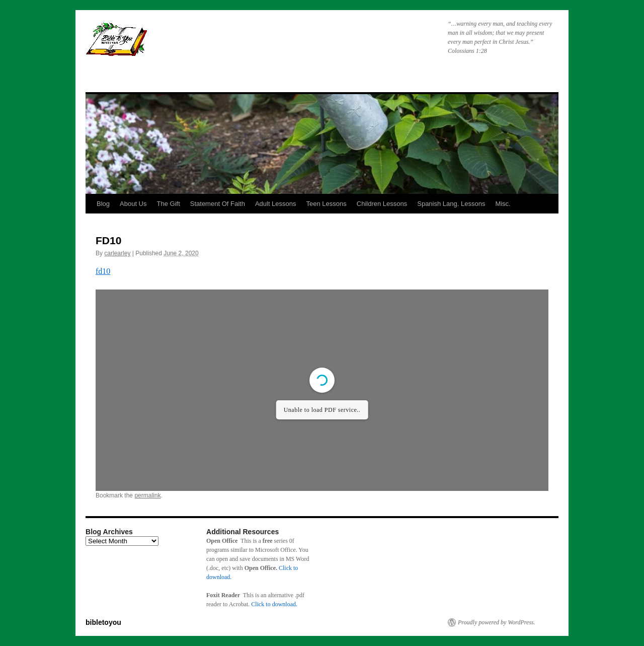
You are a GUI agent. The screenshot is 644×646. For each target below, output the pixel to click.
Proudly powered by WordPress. (497, 622)
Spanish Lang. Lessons (451, 204)
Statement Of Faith (218, 204)
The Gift (169, 204)
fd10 (103, 271)
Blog (103, 204)
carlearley (117, 253)
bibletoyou (213, 43)
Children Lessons (382, 204)
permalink (147, 495)
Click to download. (274, 604)
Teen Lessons (327, 204)
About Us (133, 204)
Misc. (503, 204)
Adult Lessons (276, 204)
